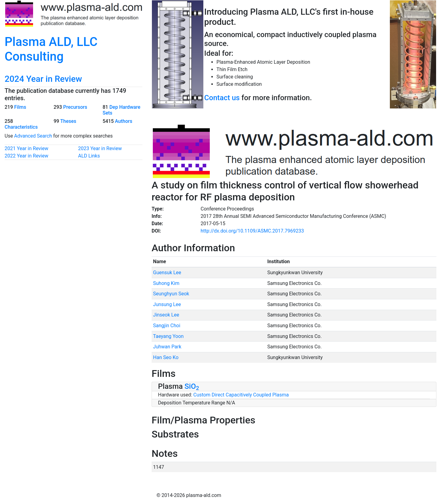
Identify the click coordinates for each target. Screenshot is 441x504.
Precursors (75, 107)
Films (20, 107)
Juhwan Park (167, 347)
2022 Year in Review (26, 156)
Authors (124, 121)
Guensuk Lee (167, 273)
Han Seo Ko (166, 357)
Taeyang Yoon (168, 336)
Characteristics (21, 127)
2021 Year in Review (26, 148)
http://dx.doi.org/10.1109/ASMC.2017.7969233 (252, 231)
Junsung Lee (167, 304)
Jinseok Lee (166, 315)
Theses (68, 121)
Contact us (222, 98)
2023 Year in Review (100, 148)
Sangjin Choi (167, 326)
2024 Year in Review (43, 79)
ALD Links (89, 156)
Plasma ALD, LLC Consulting (51, 49)
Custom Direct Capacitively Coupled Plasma (241, 395)
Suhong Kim (166, 283)
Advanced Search (33, 136)
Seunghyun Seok (171, 294)
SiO (192, 386)
